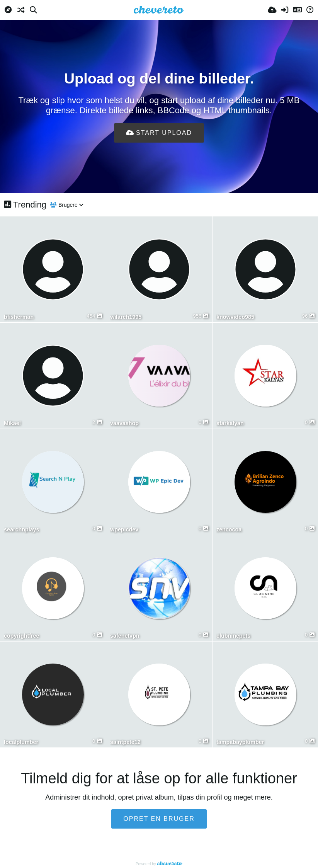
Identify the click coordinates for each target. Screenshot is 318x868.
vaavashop (124, 423)
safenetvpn (125, 636)
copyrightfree (21, 636)
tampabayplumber (240, 742)
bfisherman (19, 317)
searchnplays (22, 530)
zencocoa (229, 530)
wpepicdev (124, 530)
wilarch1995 (126, 317)
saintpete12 (125, 742)
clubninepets (233, 636)
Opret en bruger (159, 819)
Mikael (12, 423)
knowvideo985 (235, 317)
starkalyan (230, 423)
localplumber (21, 742)
